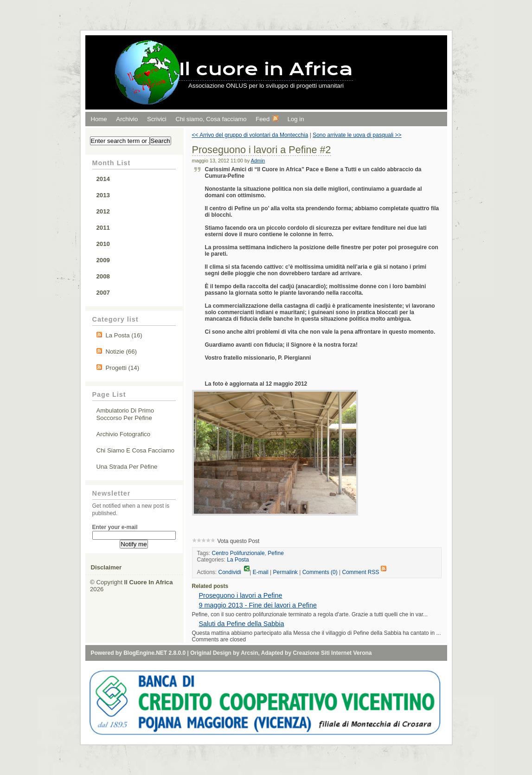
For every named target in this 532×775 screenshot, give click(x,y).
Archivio (127, 119)
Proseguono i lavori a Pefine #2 (262, 150)
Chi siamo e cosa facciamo (136, 450)
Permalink (285, 572)
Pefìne (276, 553)
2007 (103, 293)
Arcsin (249, 653)
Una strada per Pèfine (127, 467)
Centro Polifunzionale (238, 553)
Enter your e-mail (115, 527)
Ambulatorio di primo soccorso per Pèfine (125, 414)
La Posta (238, 560)
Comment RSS (364, 572)
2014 (103, 179)
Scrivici (157, 119)
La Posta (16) (124, 335)
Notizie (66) (121, 352)
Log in (296, 119)
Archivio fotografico (124, 434)
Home (99, 119)
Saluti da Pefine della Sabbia (242, 624)
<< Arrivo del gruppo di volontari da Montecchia (250, 135)
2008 (103, 276)
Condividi (234, 572)
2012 (103, 211)
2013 (103, 195)
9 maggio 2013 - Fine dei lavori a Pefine (258, 605)
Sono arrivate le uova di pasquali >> (357, 135)
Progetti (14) (123, 368)
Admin (258, 161)
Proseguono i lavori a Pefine (241, 595)
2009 (103, 260)
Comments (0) (320, 572)
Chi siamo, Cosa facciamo (211, 119)
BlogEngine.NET (145, 653)
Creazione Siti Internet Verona (332, 653)
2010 (103, 244)
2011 (103, 228)
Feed (267, 119)
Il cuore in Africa (266, 69)
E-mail (261, 572)
